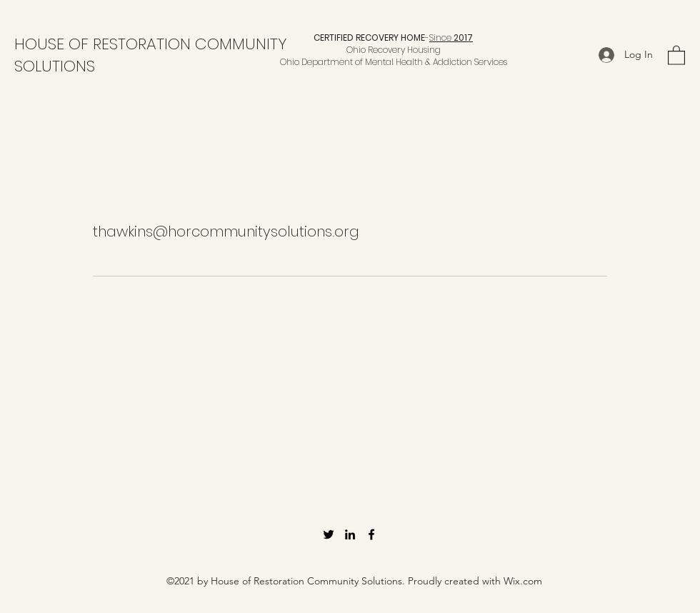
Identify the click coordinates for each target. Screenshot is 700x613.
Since (451, 38)
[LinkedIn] (350, 534)
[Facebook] (371, 534)
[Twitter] (329, 534)
